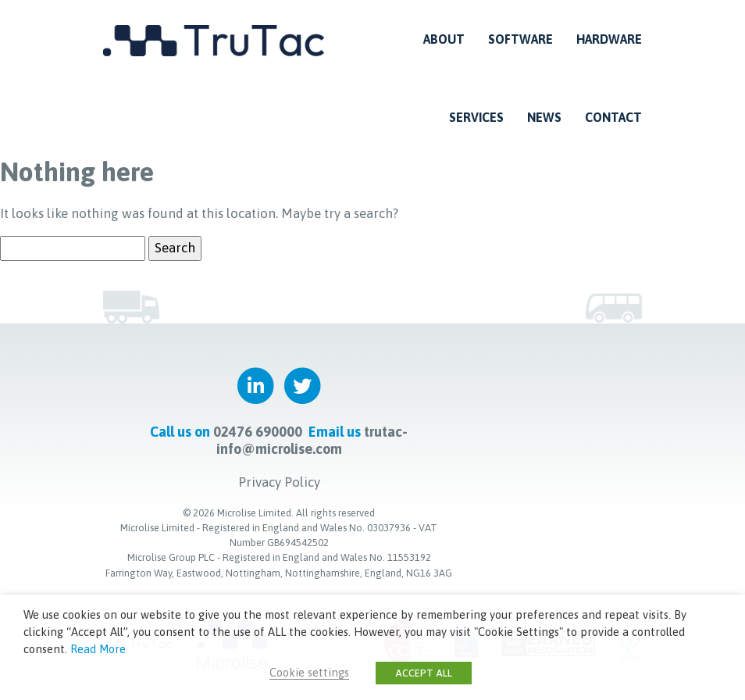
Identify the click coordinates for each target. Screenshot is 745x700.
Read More (98, 649)
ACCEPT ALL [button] (424, 673)
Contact (613, 117)
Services (476, 117)
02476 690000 (258, 432)
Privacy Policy (279, 482)
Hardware (609, 39)
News (544, 117)
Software (520, 39)
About (444, 39)
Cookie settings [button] (309, 672)
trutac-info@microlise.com (312, 440)
